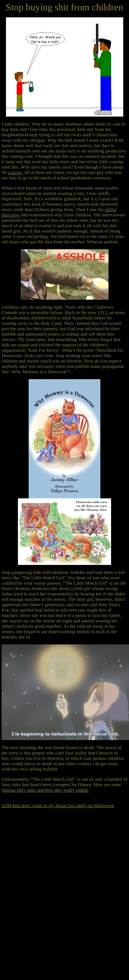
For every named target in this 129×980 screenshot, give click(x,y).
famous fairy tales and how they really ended (45, 790)
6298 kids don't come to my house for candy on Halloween (58, 805)
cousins (15, 172)
